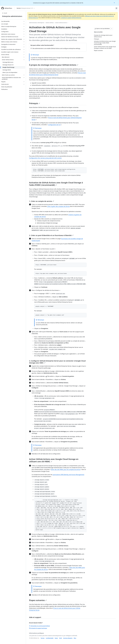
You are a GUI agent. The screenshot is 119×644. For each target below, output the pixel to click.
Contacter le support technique (38, 628)
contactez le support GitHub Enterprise (71, 18)
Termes (43, 638)
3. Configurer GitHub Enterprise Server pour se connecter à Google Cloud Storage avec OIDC (57, 362)
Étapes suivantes (38, 600)
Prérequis (35, 103)
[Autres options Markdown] (112, 29)
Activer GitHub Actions (61, 23)
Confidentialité (50, 638)
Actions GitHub (50, 23)
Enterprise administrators (12, 16)
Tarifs (61, 638)
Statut (56, 638)
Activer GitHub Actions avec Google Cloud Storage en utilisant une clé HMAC (54, 460)
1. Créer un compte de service (42, 201)
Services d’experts (68, 638)
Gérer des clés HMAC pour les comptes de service (66, 469)
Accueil (5, 13)
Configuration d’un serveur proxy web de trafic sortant (45, 158)
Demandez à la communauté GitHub (39, 626)
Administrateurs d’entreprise (37, 23)
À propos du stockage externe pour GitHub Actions (54, 65)
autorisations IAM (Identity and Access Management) (68, 475)
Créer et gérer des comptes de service (58, 206)
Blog (75, 638)
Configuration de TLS (54, 125)
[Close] (114, 3)
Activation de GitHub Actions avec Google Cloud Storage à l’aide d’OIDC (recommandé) (56, 184)
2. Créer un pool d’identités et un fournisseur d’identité (51, 235)
